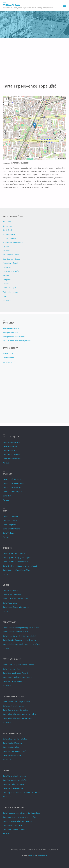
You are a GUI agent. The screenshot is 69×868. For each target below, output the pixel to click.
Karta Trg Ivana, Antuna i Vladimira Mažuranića (22, 792)
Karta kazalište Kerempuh (13, 483)
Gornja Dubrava (9, 238)
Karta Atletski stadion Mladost (15, 739)
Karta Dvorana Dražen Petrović (16, 673)
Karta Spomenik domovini (14, 669)
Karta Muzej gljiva (10, 603)
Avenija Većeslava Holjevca (14, 337)
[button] (35, 125)
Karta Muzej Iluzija (10, 591)
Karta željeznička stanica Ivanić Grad (18, 718)
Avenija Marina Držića (12, 328)
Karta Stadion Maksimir (12, 743)
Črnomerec (7, 226)
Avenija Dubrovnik (10, 332)
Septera (32, 855)
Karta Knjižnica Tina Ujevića (14, 553)
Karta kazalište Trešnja (12, 488)
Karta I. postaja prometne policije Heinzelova (21, 813)
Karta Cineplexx (9, 525)
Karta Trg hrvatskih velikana (14, 776)
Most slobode (8, 358)
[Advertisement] (34, 60)
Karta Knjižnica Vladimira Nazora (16, 562)
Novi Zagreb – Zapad (11, 259)
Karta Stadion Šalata (11, 747)
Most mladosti (9, 353)
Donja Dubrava (9, 234)
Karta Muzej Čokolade (12, 595)
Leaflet (45, 159)
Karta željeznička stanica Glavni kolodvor (20, 714)
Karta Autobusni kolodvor (13, 706)
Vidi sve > (7, 300)
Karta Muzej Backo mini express (16, 607)
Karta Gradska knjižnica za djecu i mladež (20, 566)
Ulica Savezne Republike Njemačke (17, 341)
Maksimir (6, 251)
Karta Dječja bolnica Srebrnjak (15, 830)
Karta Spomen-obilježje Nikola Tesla (18, 677)
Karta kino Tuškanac (11, 521)
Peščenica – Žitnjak (10, 263)
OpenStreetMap (54, 159)
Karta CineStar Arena (11, 529)
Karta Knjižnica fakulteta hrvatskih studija (19, 640)
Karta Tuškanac (9, 533)
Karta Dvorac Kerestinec (13, 681)
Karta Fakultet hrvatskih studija (15, 632)
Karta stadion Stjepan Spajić (14, 751)
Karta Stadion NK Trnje (12, 755)
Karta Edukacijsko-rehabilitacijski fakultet (19, 636)
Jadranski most (9, 362)
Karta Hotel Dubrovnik (12, 459)
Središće (6, 284)
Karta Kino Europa (10, 516)
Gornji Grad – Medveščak (13, 242)
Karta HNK (7, 496)
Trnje (5, 296)
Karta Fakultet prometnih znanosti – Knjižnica (21, 644)
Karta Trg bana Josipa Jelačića (15, 780)
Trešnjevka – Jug (9, 288)
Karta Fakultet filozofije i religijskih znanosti (21, 628)
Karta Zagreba (11, 5)
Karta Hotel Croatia (11, 450)
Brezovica (7, 222)
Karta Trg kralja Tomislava (13, 784)
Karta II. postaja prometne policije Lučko (19, 817)
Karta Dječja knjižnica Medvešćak (16, 570)
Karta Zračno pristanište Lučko (15, 710)
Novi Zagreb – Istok (11, 255)
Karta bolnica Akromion (12, 825)
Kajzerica (6, 246)
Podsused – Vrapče (11, 271)
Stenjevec (7, 279)
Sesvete (6, 275)
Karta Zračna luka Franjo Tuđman (17, 702)
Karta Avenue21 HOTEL (12, 442)
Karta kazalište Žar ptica (12, 492)
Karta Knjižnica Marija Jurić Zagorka (17, 558)
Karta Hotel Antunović (12, 455)
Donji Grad (7, 230)
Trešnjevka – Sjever (11, 292)
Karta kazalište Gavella (12, 479)
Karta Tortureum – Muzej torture (16, 599)
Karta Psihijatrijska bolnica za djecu (17, 821)
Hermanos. (42, 855)
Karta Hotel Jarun (10, 446)
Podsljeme (7, 267)
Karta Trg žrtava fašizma (13, 788)
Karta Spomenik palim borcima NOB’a (18, 665)
